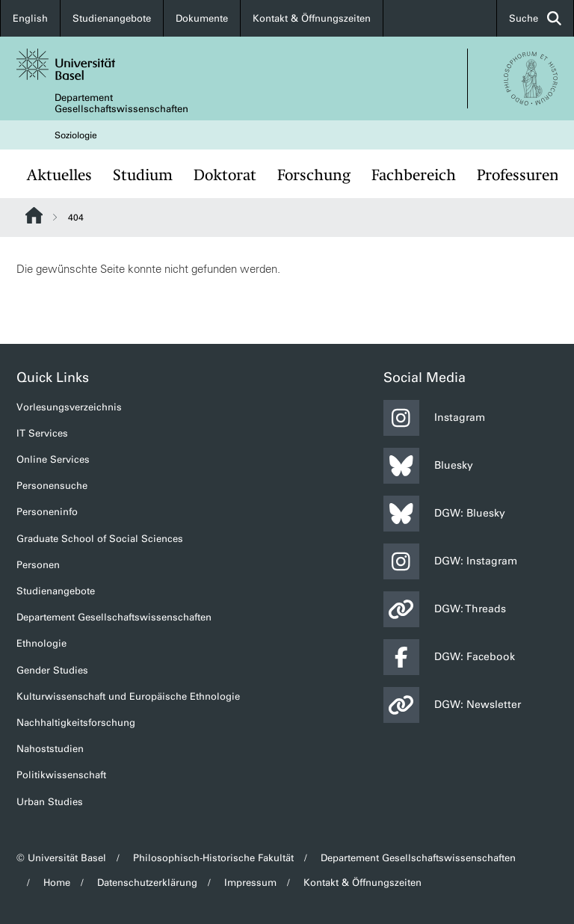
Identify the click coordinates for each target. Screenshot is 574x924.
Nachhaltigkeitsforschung (76, 723)
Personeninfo (47, 512)
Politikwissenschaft (61, 775)
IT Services (42, 433)
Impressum (250, 883)
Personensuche (52, 486)
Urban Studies (50, 802)
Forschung (314, 175)
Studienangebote (112, 18)
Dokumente (202, 18)
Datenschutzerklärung (147, 883)
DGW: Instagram (450, 561)
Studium (143, 175)
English (30, 18)
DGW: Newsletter (452, 705)
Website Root (34, 215)
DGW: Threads (445, 609)
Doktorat (225, 175)
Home (57, 883)
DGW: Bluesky (444, 514)
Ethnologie (41, 643)
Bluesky (428, 466)
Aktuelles (59, 175)
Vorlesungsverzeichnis (69, 407)
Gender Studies (52, 670)
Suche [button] (535, 18)
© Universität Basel (61, 858)
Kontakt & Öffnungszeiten (312, 18)
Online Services (53, 459)
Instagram (434, 418)
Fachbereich (414, 175)
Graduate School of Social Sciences (100, 539)
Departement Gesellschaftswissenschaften (121, 103)
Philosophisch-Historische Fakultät (213, 858)
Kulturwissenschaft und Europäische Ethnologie (128, 696)
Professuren (518, 175)
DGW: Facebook (449, 657)
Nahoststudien (50, 749)
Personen (38, 565)
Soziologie (76, 135)
